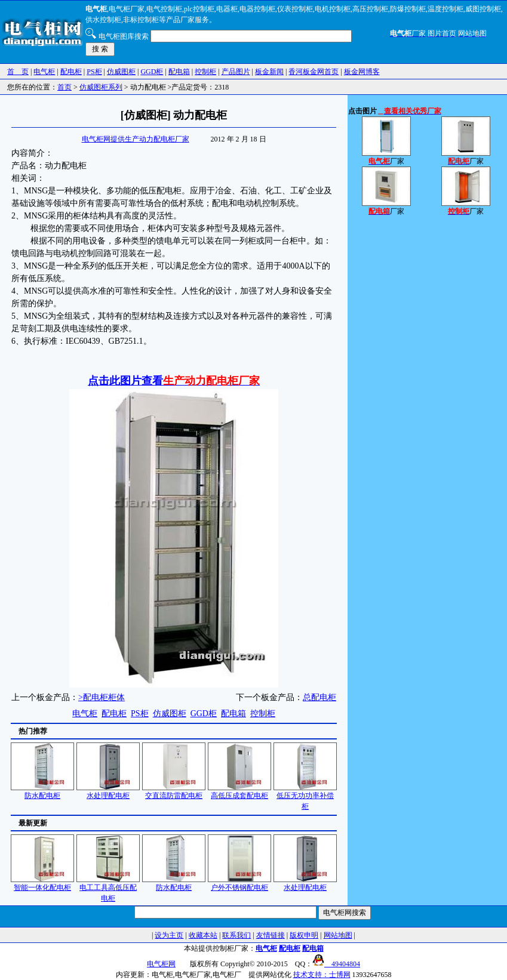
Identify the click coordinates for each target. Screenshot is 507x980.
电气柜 (44, 72)
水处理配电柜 (108, 792)
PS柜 (94, 72)
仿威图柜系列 (101, 87)
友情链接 (271, 935)
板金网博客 (362, 72)
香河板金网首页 (314, 72)
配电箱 (179, 72)
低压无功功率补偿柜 (305, 797)
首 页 (18, 72)
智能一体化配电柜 (42, 884)
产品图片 (236, 72)
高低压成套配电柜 (239, 792)
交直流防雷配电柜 (174, 792)
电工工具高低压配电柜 (108, 889)
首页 (64, 87)
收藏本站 (203, 935)
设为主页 (169, 935)
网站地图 (338, 935)
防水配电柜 (42, 792)
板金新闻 (269, 72)
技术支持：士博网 (322, 975)
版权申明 (304, 935)
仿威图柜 (121, 72)
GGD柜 (152, 72)
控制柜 (205, 72)
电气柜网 (161, 964)
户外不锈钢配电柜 (239, 884)
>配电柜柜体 (102, 697)
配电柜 (71, 72)
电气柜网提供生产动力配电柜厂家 (136, 139)
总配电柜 (319, 697)
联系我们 (236, 935)
